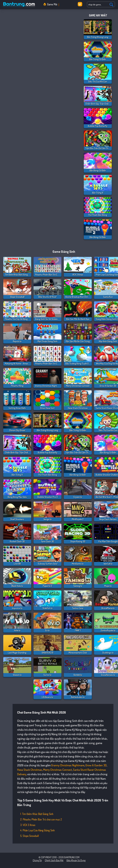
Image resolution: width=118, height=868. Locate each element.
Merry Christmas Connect (58, 770)
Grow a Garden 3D (96, 765)
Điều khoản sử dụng (76, 860)
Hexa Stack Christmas (30, 770)
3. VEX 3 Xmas (28, 825)
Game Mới (52, 4)
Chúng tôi (37, 860)
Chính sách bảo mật (54, 860)
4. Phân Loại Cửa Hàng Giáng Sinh (37, 830)
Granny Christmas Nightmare (68, 765)
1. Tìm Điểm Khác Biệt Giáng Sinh (37, 814)
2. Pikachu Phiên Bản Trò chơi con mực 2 (41, 819)
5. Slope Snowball (29, 836)
